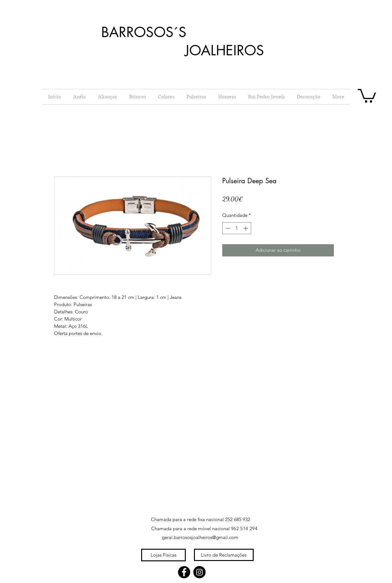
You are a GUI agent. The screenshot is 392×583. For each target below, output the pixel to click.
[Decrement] (227, 228)
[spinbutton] (237, 228)
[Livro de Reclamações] (224, 555)
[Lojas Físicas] (163, 555)
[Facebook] (184, 572)
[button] (367, 95)
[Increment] (246, 228)
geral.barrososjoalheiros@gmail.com (200, 537)
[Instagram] (199, 572)
